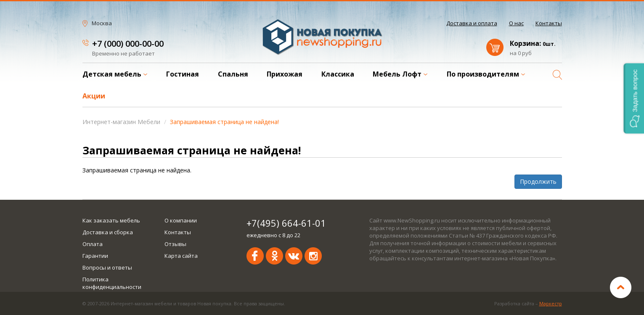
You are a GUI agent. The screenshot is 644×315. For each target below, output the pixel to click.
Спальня (233, 74)
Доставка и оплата (472, 23)
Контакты (549, 23)
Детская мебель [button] (115, 74)
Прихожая (285, 74)
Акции (94, 96)
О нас (516, 23)
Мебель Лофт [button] (400, 74)
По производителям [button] (486, 74)
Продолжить (538, 181)
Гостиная (183, 74)
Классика (338, 74)
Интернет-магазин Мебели (121, 122)
